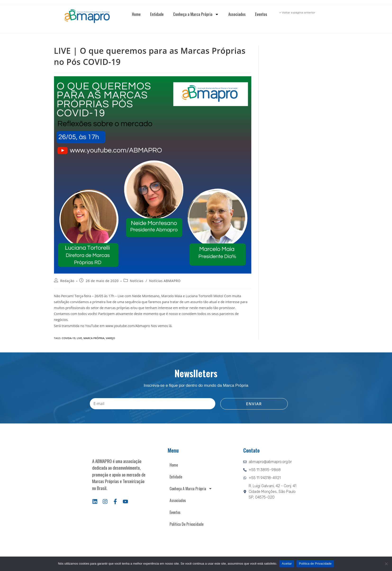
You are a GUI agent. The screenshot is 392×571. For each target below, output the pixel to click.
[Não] (386, 564)
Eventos (261, 14)
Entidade (157, 14)
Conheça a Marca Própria (196, 14)
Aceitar (287, 564)
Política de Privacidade (187, 524)
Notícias (137, 281)
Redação (67, 281)
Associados (237, 14)
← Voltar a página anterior (297, 12)
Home (136, 14)
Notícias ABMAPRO (165, 281)
